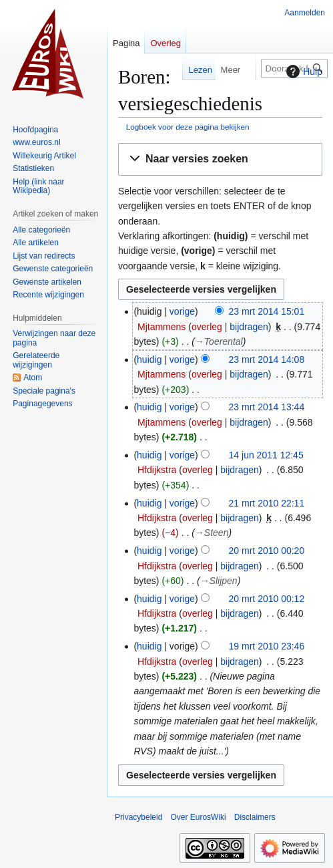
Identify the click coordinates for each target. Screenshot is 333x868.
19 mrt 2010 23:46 (267, 646)
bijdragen (249, 327)
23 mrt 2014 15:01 (267, 311)
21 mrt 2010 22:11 (267, 503)
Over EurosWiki (198, 817)
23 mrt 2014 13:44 (267, 407)
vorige (182, 311)
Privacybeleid (138, 817)
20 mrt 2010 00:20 (267, 551)
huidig (149, 359)
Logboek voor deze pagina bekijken (188, 127)
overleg (207, 327)
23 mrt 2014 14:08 (267, 359)
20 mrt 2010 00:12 (267, 599)
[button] (220, 159)
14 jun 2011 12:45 (266, 455)
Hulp (303, 71)
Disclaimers (255, 817)
